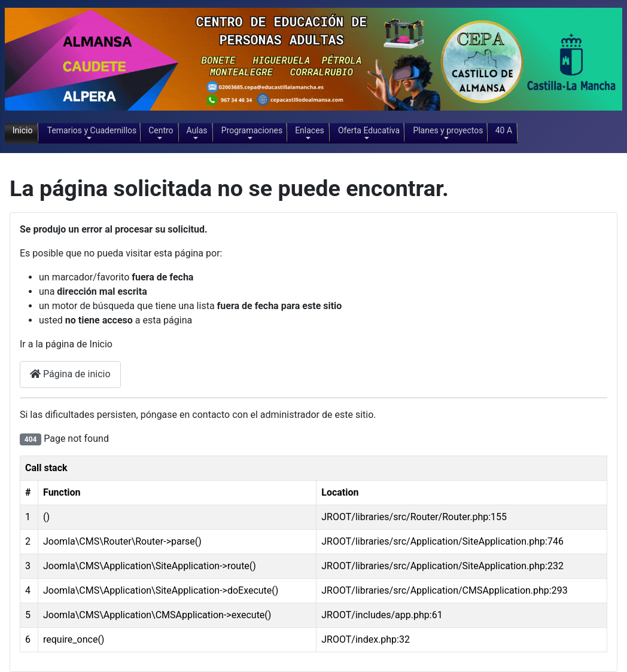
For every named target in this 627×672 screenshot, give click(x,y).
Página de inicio (70, 374)
